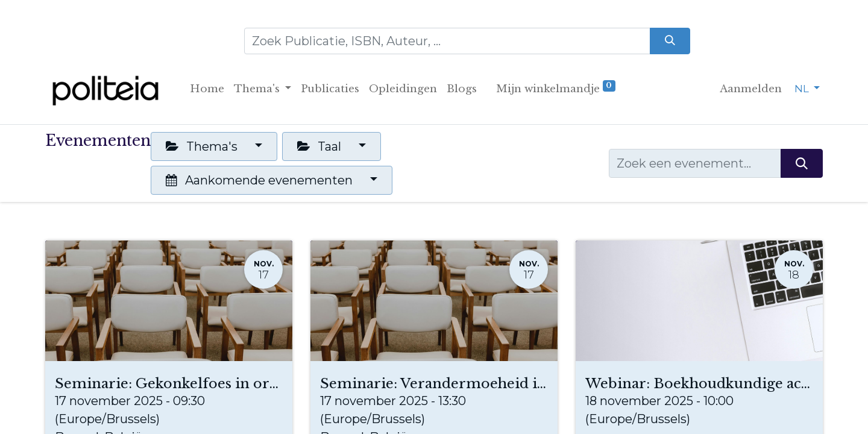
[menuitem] (207, 89)
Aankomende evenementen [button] (261, 180)
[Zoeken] (670, 41)
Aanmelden (751, 89)
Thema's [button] (203, 146)
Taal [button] (321, 146)
